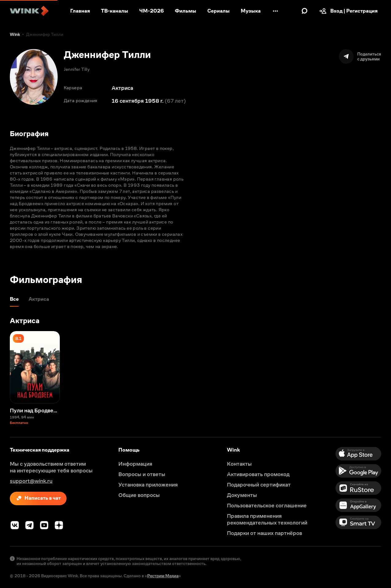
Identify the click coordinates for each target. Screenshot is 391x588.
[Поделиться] (360, 56)
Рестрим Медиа (163, 576)
